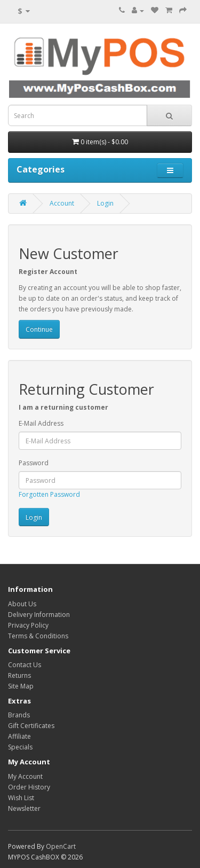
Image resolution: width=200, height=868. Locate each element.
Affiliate (19, 736)
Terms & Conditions (38, 636)
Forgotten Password (49, 494)
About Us (22, 604)
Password (34, 463)
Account (62, 203)
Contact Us (25, 665)
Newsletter (24, 808)
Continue (39, 329)
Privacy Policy (28, 625)
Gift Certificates (31, 726)
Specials (20, 747)
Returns (19, 675)
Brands (19, 715)
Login (105, 203)
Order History (29, 787)
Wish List (21, 798)
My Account (25, 776)
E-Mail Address (41, 423)
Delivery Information (39, 615)
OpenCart (61, 846)
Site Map (21, 686)
